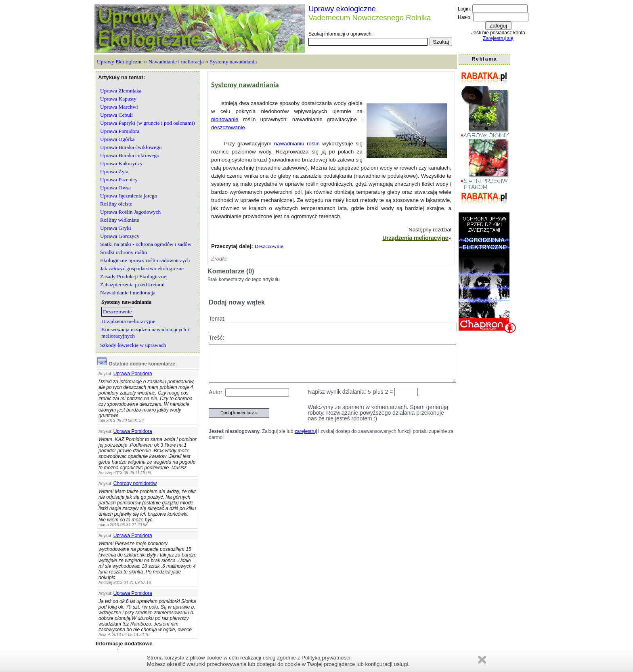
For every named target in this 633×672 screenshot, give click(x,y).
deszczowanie (228, 127)
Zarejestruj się (498, 38)
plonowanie (225, 119)
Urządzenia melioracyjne (415, 238)
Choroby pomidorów (135, 483)
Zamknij (482, 660)
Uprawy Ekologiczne (120, 62)
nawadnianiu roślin (297, 144)
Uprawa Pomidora (133, 374)
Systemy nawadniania (233, 62)
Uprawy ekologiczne (342, 9)
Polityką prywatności (326, 658)
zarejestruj (306, 431)
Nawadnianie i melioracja (176, 62)
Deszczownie (269, 246)
